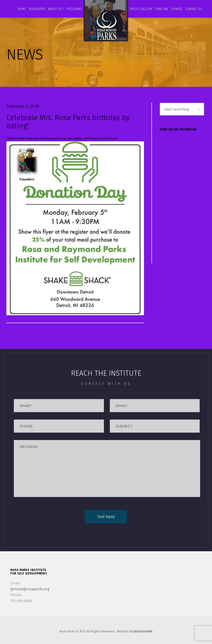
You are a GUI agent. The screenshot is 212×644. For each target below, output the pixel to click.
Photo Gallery (141, 9)
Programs (74, 9)
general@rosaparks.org (30, 589)
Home (22, 9)
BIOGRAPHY (37, 9)
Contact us (194, 9)
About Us (56, 9)
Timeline (162, 9)
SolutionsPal (143, 631)
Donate (177, 9)
